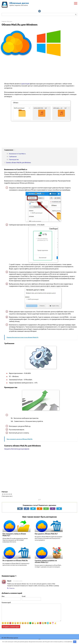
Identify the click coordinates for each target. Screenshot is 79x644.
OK (75, 642)
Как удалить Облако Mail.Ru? (46, 534)
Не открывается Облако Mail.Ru (15, 560)
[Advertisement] (41, 71)
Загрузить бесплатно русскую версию (17, 449)
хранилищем (25, 84)
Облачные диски (19, 3)
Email (24, 596)
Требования (13, 156)
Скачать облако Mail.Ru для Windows (18, 162)
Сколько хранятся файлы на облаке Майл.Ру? (46, 561)
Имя (3, 596)
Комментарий (6, 602)
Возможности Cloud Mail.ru (17, 154)
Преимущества (14, 159)
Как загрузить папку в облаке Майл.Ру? (14, 535)
